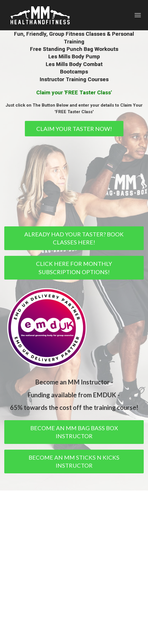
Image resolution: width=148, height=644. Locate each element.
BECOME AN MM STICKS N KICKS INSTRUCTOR (74, 461)
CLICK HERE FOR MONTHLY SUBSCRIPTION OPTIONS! (74, 268)
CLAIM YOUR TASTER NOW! (74, 129)
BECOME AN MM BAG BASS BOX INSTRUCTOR (74, 432)
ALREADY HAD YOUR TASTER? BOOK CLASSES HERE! (74, 238)
